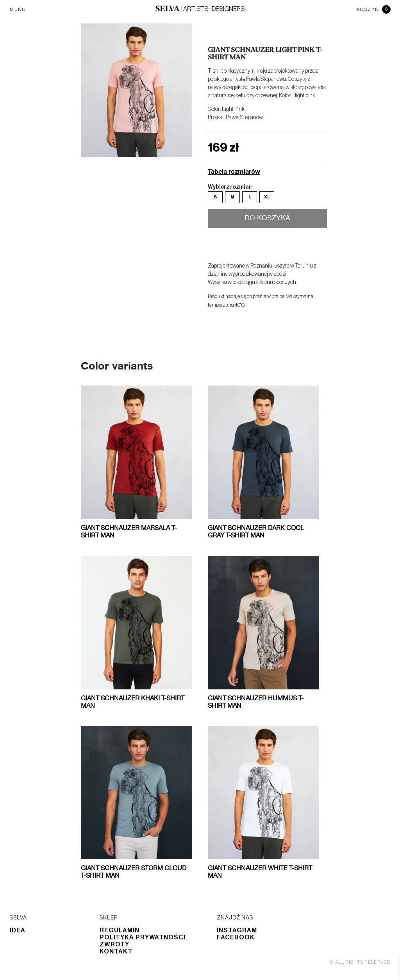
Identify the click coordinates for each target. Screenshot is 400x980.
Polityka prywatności (143, 937)
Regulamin (120, 930)
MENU (18, 9)
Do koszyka (267, 218)
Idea (18, 930)
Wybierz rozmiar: (230, 187)
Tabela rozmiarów (234, 171)
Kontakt (116, 951)
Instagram (237, 930)
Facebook (236, 937)
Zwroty (114, 944)
